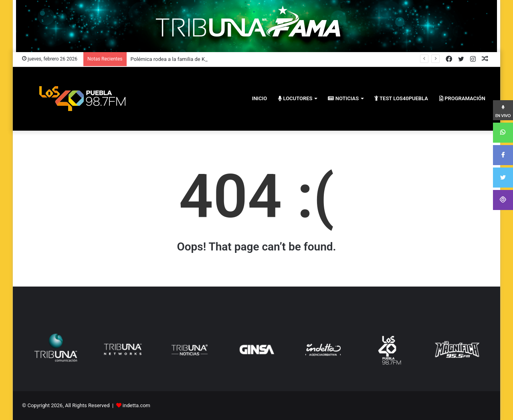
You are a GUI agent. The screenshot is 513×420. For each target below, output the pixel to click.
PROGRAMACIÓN (462, 98)
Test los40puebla (401, 98)
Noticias (343, 98)
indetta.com (136, 405)
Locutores (295, 98)
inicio (259, 98)
